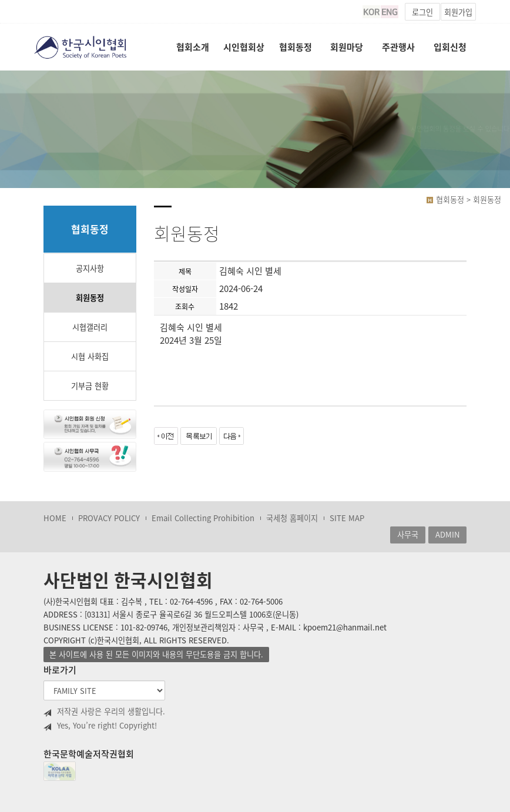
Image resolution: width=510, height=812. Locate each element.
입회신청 (450, 47)
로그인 (422, 12)
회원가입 (458, 12)
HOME (55, 518)
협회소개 (193, 47)
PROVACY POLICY (109, 518)
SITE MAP (347, 518)
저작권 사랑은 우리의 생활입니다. (104, 712)
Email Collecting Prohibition (203, 518)
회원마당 (347, 47)
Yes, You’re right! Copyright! (100, 726)
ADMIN (447, 534)
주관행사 (398, 47)
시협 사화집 (90, 356)
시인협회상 (244, 47)
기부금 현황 (90, 386)
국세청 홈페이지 (292, 518)
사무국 (408, 534)
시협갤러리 (90, 327)
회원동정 (90, 298)
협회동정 (296, 47)
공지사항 (90, 268)
